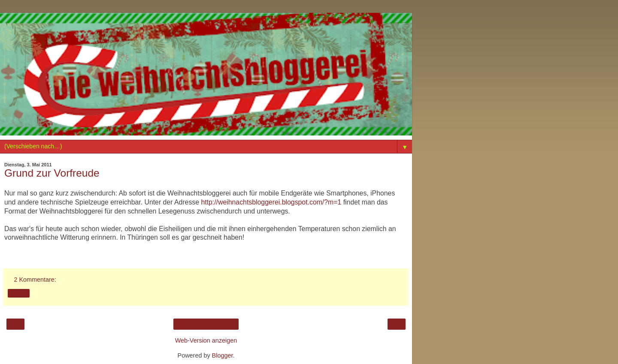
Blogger (223, 355)
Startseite (206, 324)
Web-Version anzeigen (206, 340)
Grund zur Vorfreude (52, 173)
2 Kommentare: (35, 280)
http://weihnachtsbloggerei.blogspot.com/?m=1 (271, 202)
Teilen (19, 293)
